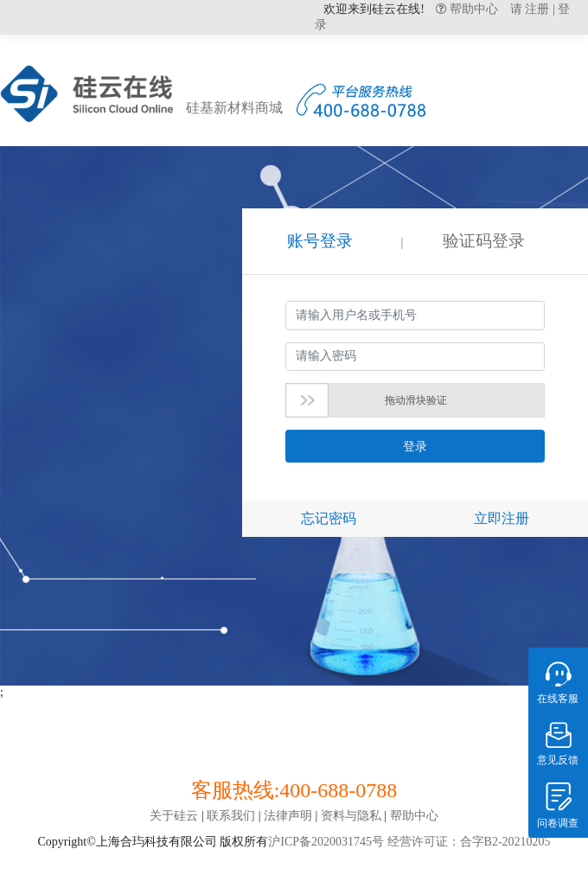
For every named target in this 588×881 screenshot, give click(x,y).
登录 (415, 447)
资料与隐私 (351, 816)
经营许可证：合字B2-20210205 (467, 842)
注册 (537, 9)
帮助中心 (472, 9)
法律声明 (288, 816)
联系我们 (231, 816)
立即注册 (502, 518)
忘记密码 (329, 518)
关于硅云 (174, 816)
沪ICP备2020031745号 (326, 842)
